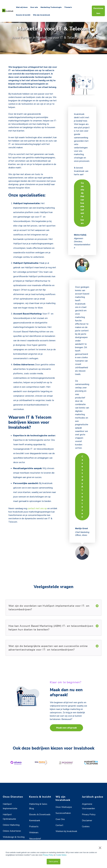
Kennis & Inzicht (23, 15)
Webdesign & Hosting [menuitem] (14, 837)
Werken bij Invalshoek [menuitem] (66, 831)
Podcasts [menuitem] (34, 827)
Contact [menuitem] (59, 825)
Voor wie (34, 7)
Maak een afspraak (66, 728)
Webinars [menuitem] (34, 833)
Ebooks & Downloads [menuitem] (40, 815)
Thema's (68, 7)
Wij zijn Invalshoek (41, 15)
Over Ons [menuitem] (60, 819)
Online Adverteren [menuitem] (12, 831)
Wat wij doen (22, 7)
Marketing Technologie (51, 7)
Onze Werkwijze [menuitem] (64, 807)
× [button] (100, 848)
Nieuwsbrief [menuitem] (35, 839)
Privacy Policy (48, 855)
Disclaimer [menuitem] (87, 821)
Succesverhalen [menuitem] (63, 813)
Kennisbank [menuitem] (35, 821)
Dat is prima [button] (53, 862)
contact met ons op (37, 508)
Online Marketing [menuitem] (11, 825)
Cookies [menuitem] (86, 827)
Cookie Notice (61, 855)
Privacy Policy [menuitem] (89, 815)
